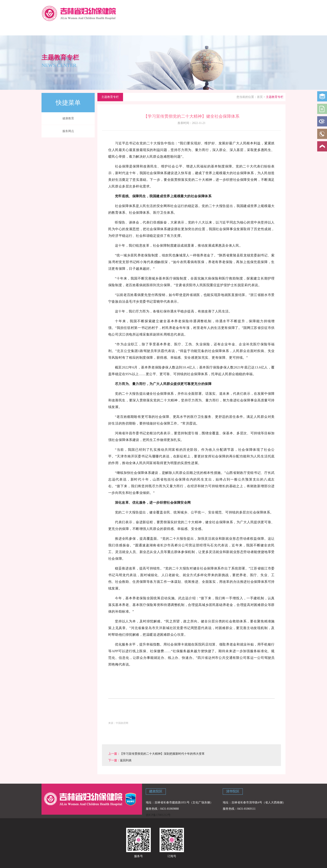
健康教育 (68, 118)
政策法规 (175, 30)
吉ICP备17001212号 (158, 815)
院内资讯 (151, 30)
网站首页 (54, 30)
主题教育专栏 (273, 30)
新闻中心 (127, 30)
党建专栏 (224, 30)
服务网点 (68, 131)
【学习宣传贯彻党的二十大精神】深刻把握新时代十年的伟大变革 (162, 754)
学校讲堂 (200, 30)
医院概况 (78, 30)
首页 (260, 97)
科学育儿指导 (102, 30)
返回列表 (126, 760)
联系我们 (248, 30)
